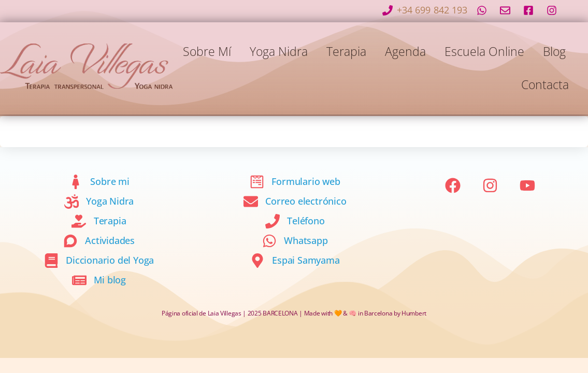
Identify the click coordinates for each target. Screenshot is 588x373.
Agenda (405, 52)
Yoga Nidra (279, 52)
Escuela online (484, 52)
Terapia (346, 52)
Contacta (545, 85)
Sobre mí (207, 52)
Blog (554, 52)
